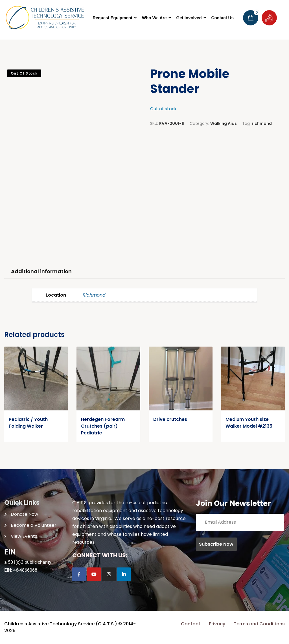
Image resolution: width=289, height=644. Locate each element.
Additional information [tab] (41, 271)
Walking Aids (224, 123)
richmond (262, 123)
